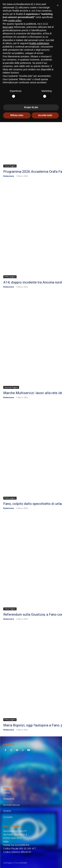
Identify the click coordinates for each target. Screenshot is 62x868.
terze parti (8, 27)
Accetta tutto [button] (45, 115)
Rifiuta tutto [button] (17, 115)
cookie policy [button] (15, 20)
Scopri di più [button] (31, 107)
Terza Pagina (10, 166)
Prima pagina (10, 277)
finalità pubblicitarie (39, 43)
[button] (58, 5)
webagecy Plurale (15, 863)
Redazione (9, 176)
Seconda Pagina (11, 387)
